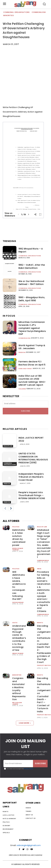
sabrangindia (43, 560)
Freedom (22, 352)
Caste (15, 623)
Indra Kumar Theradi (18, 549)
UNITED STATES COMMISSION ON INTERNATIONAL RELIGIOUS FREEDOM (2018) (33, 458)
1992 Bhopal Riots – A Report (31, 250)
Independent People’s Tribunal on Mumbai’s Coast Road (31, 477)
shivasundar (18, 602)
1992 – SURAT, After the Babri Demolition (32, 266)
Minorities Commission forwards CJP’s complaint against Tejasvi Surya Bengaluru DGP (32, 328)
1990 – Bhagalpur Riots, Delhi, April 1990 (32, 299)
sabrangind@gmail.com (29, 845)
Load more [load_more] (25, 723)
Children (22, 389)
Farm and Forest (26, 369)
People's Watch (44, 665)
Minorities (9, 16)
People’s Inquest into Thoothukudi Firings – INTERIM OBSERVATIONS (32, 495)
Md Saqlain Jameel (17, 703)
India (39, 569)
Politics (16, 527)
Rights (40, 623)
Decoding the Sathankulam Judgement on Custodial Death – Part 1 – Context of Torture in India (44, 695)
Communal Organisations (17, 12)
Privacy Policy (28, 769)
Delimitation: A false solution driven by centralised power (19, 538)
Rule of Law (8, 446)
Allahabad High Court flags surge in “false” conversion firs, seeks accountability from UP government (44, 544)
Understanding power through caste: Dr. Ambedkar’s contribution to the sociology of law (19, 638)
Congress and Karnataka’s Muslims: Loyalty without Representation (19, 689)
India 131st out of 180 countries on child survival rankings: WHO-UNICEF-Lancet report (32, 380)
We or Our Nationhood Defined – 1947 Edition (31, 283)
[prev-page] (5, 509)
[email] (26, 404)
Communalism (39, 12)
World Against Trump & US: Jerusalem (32, 347)
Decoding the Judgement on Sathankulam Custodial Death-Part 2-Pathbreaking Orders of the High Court (44, 644)
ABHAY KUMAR (18, 653)
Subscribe (26, 411)
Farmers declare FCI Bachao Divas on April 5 (32, 363)
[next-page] (11, 509)
